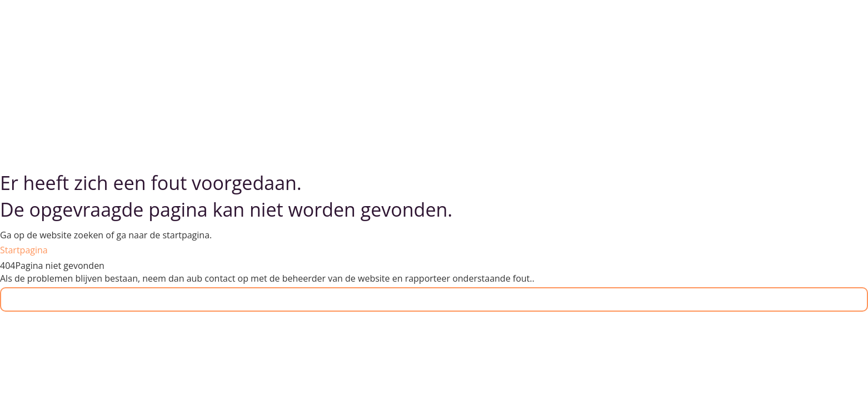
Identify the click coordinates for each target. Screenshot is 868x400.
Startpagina (24, 250)
